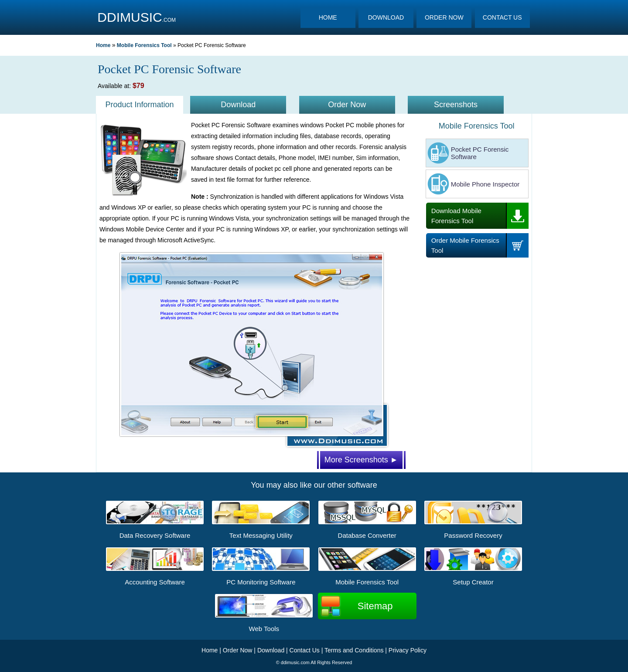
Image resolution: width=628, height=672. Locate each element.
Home (103, 45)
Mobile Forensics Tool (144, 45)
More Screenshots (361, 460)
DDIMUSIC (130, 17)
